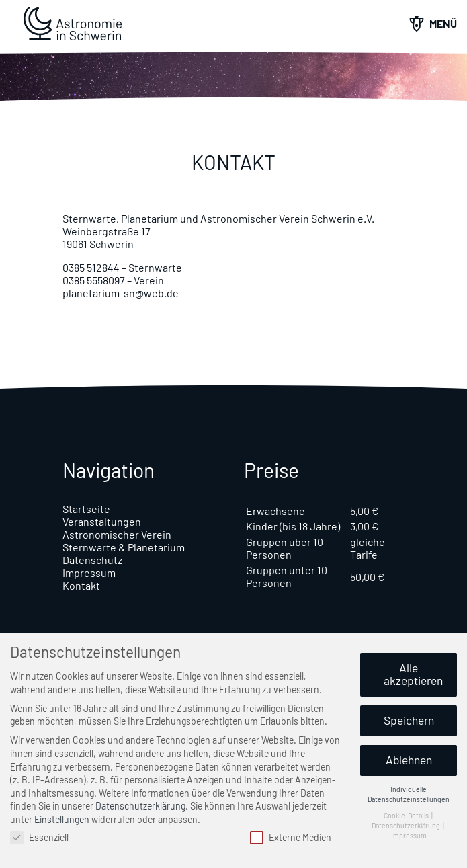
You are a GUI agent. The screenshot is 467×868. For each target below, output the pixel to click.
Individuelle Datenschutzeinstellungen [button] (409, 794)
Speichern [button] (409, 720)
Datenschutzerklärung (140, 806)
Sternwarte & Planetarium (124, 547)
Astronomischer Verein (117, 534)
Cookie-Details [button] (407, 815)
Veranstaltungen (102, 521)
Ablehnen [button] (409, 760)
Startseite (86, 509)
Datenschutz (92, 560)
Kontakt (81, 585)
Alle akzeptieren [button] (413, 674)
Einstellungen (62, 819)
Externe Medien (291, 837)
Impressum (89, 573)
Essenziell (39, 837)
